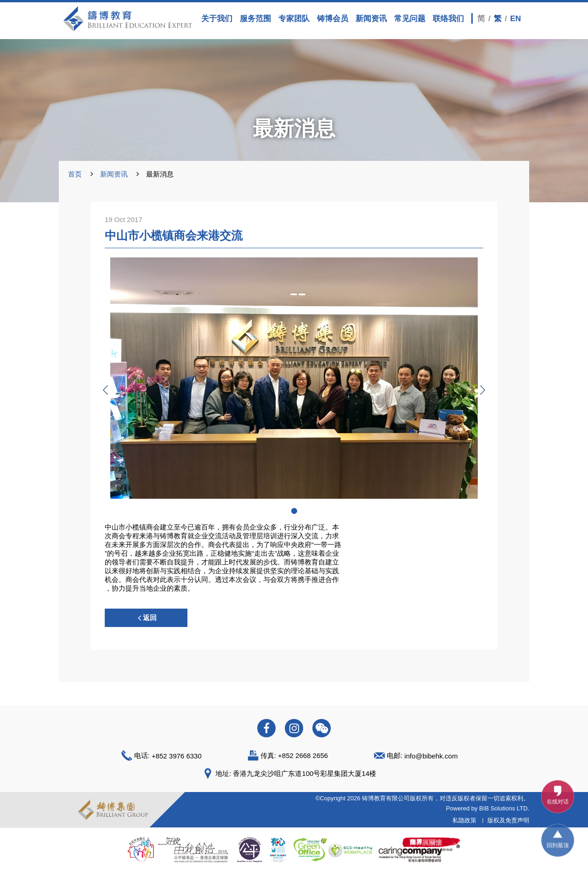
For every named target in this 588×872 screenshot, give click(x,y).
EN (515, 18)
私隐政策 (464, 820)
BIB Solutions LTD (503, 808)
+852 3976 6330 (177, 756)
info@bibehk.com (431, 756)
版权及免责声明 (508, 820)
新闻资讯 (114, 174)
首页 (75, 174)
